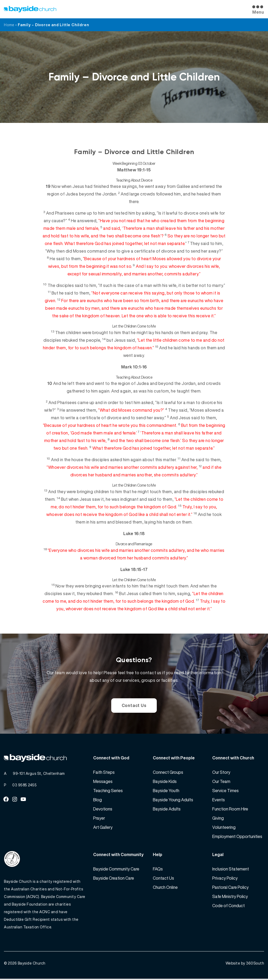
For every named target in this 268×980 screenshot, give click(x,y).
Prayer (99, 819)
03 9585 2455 (24, 786)
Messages (103, 782)
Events (219, 801)
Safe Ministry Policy (230, 897)
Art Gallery (103, 828)
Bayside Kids (165, 782)
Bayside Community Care (116, 870)
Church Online (165, 888)
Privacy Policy (225, 879)
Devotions (103, 810)
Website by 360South (245, 964)
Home (9, 25)
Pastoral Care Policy (230, 888)
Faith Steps (104, 773)
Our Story (221, 773)
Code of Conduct (228, 906)
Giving (218, 819)
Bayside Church (32, 964)
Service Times (225, 791)
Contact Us (134, 706)
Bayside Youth (166, 791)
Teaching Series (108, 791)
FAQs (158, 870)
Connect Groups (168, 773)
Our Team (221, 782)
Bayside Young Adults (173, 801)
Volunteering (224, 828)
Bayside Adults (167, 810)
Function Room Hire (230, 810)
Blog (97, 801)
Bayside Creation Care (114, 879)
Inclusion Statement (231, 870)
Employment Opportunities (237, 837)
